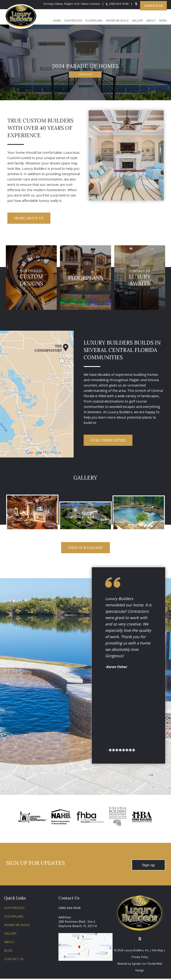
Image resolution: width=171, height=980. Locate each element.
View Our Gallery (85, 548)
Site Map (157, 952)
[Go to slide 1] (110, 751)
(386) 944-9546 (117, 4)
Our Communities (109, 440)
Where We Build (117, 19)
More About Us (30, 217)
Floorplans (94, 19)
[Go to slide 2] (114, 751)
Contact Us (153, 5)
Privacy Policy (140, 958)
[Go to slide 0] (107, 751)
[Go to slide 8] (134, 751)
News (163, 19)
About (151, 19)
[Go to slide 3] (117, 751)
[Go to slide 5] (124, 751)
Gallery (138, 19)
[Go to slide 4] (120, 751)
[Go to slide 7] (130, 751)
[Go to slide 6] (127, 751)
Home (57, 19)
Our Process (73, 19)
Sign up (148, 866)
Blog (8, 952)
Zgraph (136, 965)
